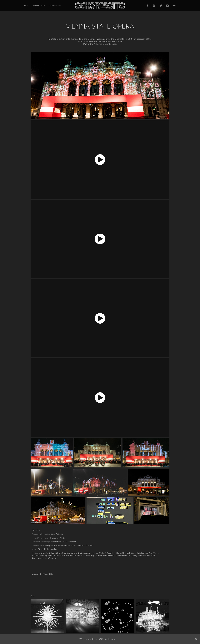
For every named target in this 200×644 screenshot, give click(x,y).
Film (26, 6)
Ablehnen (110, 639)
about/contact (55, 6)
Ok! (101, 639)
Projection (39, 6)
